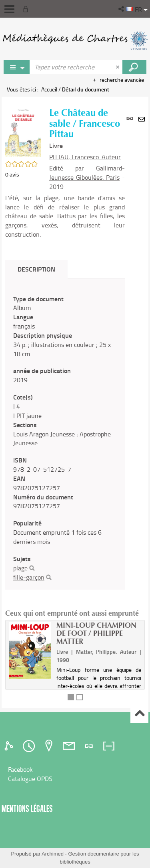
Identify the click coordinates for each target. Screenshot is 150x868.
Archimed (53, 854)
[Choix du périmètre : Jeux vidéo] (17, 67)
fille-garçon (29, 577)
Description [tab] (36, 269)
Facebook (20, 769)
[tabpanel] (65, 438)
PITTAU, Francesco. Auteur (85, 157)
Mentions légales (27, 808)
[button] (122, 9)
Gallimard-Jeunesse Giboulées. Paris (87, 173)
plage (20, 568)
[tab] (10, 746)
